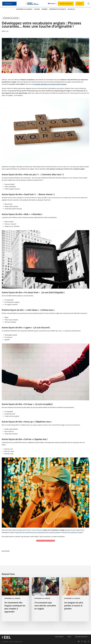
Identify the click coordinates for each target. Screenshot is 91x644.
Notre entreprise (59, 636)
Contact (69, 636)
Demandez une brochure (81, 636)
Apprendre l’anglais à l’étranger (46, 541)
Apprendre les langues (11, 18)
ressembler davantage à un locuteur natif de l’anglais (50, 84)
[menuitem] (53, 4)
